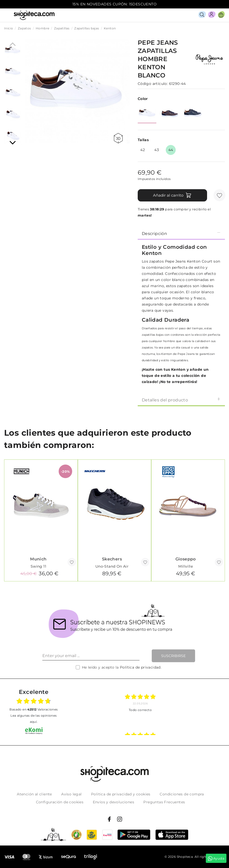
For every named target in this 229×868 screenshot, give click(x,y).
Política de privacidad (140, 667)
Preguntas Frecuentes (164, 802)
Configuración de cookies (60, 802)
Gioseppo (186, 559)
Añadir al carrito (172, 195)
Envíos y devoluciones (113, 802)
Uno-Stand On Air (112, 566)
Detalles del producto (181, 400)
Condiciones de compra (182, 794)
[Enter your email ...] (91, 656)
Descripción (181, 233)
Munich (38, 559)
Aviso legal (71, 794)
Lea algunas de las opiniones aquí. (34, 719)
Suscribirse (173, 656)
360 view (118, 138)
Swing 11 (38, 566)
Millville (186, 566)
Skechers (112, 559)
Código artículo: (153, 84)
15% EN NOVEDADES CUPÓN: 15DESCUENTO (115, 4)
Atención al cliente (34, 794)
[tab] (181, 233)
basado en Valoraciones (34, 709)
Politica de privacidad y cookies (121, 794)
